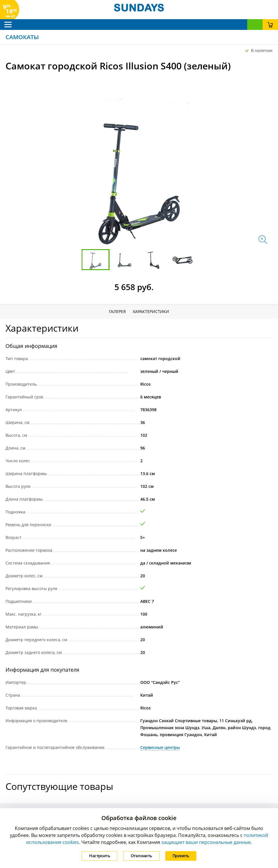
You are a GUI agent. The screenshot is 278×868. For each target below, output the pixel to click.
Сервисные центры (160, 747)
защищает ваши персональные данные (206, 842)
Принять (181, 856)
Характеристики (151, 311)
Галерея (117, 311)
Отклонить (141, 856)
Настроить (99, 856)
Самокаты (22, 37)
